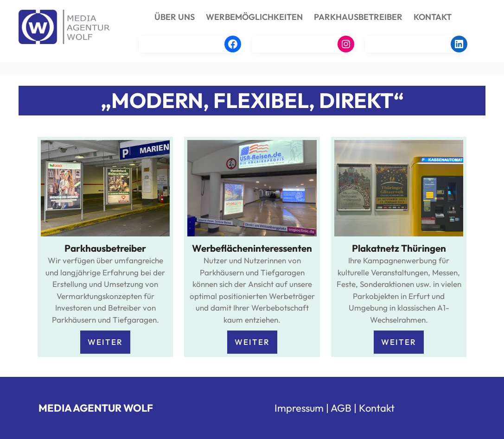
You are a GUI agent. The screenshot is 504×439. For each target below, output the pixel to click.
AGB (341, 408)
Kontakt (377, 408)
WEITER (105, 342)
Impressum (299, 408)
